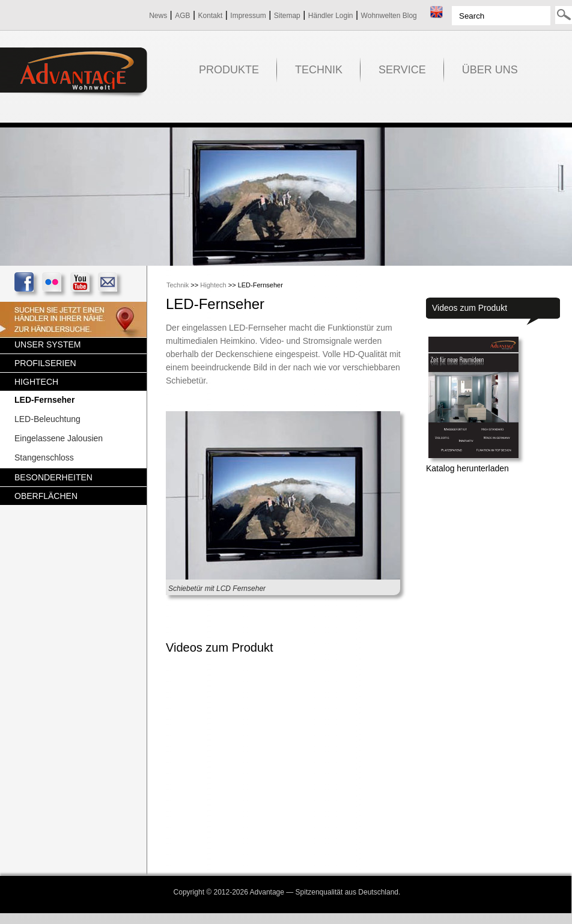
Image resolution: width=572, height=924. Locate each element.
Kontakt (211, 16)
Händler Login (331, 16)
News (158, 16)
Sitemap (287, 16)
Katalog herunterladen (467, 468)
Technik (178, 285)
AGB (182, 16)
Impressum (248, 16)
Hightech (213, 285)
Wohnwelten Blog (389, 16)
